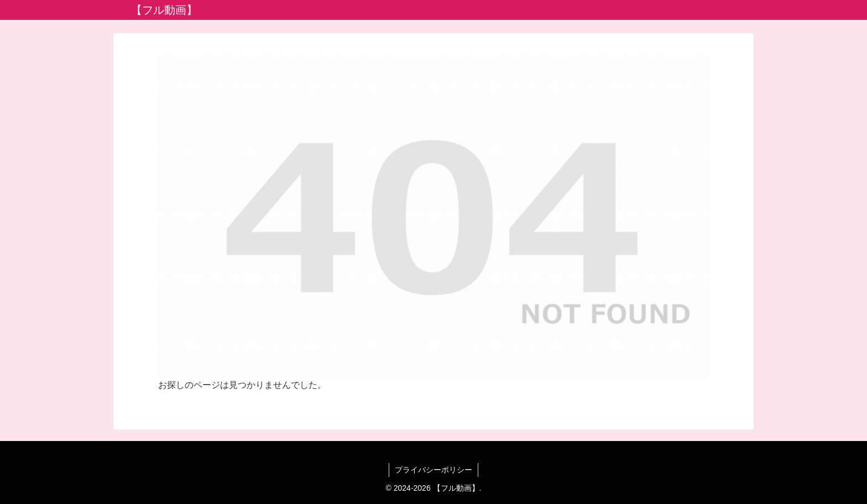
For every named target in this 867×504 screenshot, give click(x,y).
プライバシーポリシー (433, 470)
